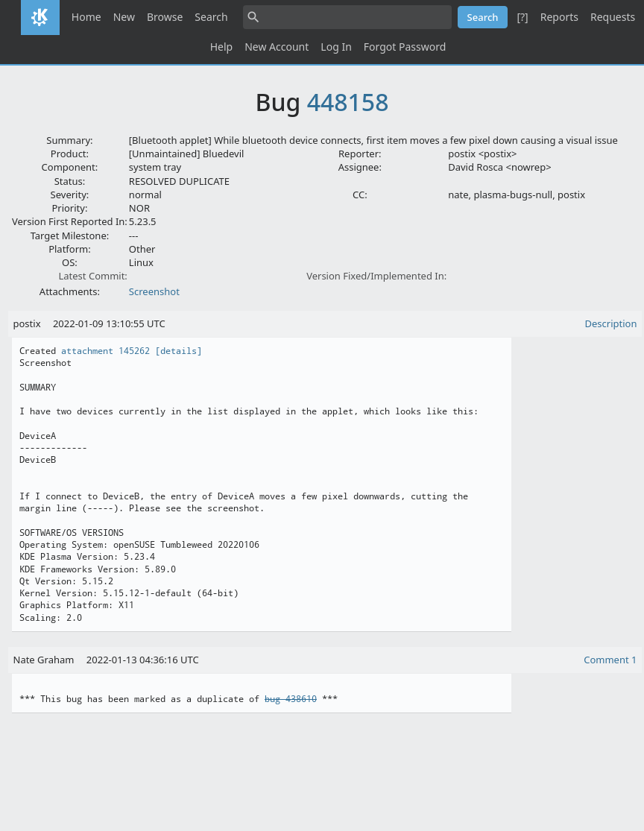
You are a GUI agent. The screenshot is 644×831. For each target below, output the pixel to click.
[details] (179, 351)
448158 (348, 102)
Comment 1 (610, 660)
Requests (613, 17)
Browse (165, 17)
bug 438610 (291, 699)
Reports (559, 17)
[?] (522, 17)
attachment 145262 (105, 351)
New (124, 17)
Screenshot (154, 291)
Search (211, 17)
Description (611, 323)
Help (222, 47)
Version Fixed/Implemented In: (376, 276)
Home (86, 17)
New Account (277, 47)
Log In (336, 47)
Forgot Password (405, 47)
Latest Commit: (92, 276)
